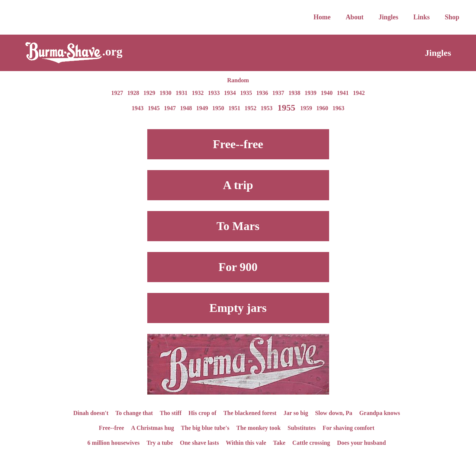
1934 (230, 93)
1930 (165, 93)
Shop (452, 17)
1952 (251, 108)
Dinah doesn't (91, 413)
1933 (214, 93)
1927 (117, 93)
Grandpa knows (380, 413)
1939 (311, 93)
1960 (322, 108)
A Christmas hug (152, 427)
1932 (198, 93)
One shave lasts (200, 442)
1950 (218, 108)
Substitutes (302, 427)
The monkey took (259, 427)
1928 (133, 93)
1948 (186, 108)
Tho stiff (171, 413)
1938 (295, 93)
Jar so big (296, 413)
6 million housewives (113, 442)
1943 (138, 108)
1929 (149, 93)
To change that (134, 413)
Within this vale (246, 442)
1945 (154, 108)
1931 (181, 93)
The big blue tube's (205, 427)
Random (238, 80)
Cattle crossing (311, 442)
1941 (343, 93)
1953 (267, 108)
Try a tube (160, 442)
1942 (359, 93)
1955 (286, 107)
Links (421, 17)
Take (279, 442)
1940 (327, 93)
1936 (262, 93)
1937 (278, 93)
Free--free (112, 427)
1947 (170, 108)
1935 (246, 93)
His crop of (202, 413)
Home (322, 17)
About (354, 17)
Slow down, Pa (334, 413)
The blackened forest (250, 413)
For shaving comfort (349, 427)
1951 (234, 108)
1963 (338, 108)
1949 (202, 108)
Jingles (388, 17)
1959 (306, 108)
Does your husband (361, 442)
